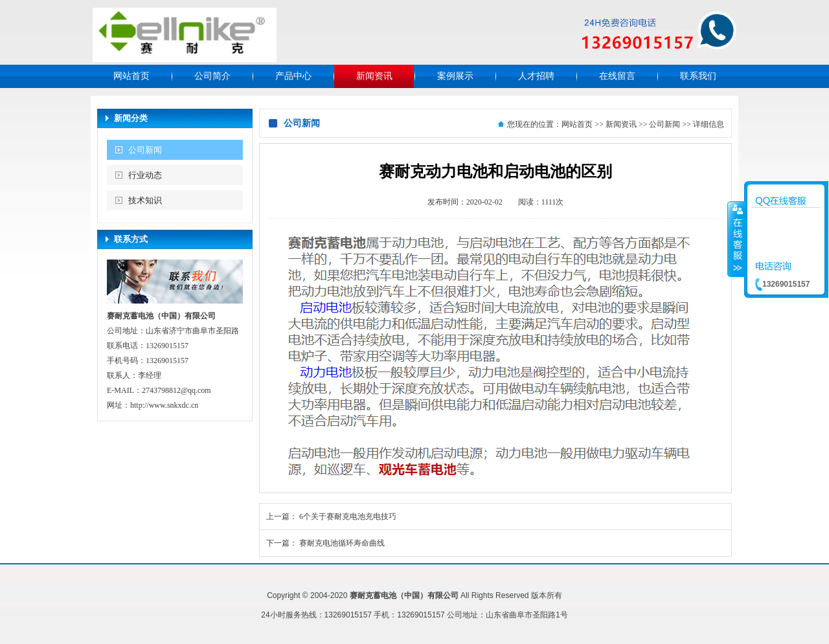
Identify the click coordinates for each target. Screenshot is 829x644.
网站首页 (131, 76)
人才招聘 (536, 76)
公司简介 (212, 76)
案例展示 (455, 76)
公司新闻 (145, 150)
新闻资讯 (374, 76)
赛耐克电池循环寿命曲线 (342, 543)
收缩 (736, 239)
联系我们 (698, 76)
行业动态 (145, 175)
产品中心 (293, 76)
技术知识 (145, 200)
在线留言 (617, 76)
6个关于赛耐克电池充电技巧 (348, 516)
